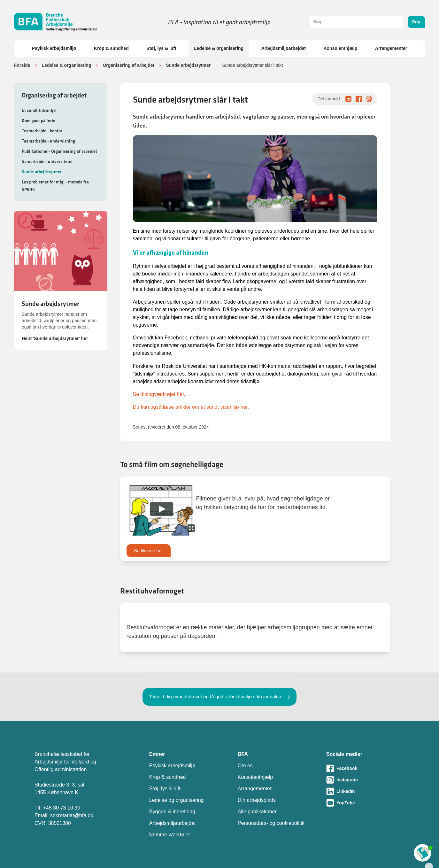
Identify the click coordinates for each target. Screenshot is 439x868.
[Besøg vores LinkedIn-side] (365, 791)
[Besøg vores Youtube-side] (365, 803)
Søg (416, 22)
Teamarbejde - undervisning (48, 141)
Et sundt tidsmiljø (39, 110)
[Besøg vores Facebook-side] (365, 768)
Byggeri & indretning (172, 812)
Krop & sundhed (111, 48)
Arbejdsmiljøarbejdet (284, 48)
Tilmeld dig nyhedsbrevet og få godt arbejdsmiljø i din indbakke (216, 697)
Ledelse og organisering (177, 800)
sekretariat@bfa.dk (72, 815)
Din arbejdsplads (257, 800)
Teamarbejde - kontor (42, 131)
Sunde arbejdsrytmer (188, 65)
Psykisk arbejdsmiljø (54, 48)
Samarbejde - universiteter (47, 161)
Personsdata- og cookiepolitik (271, 823)
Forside (22, 65)
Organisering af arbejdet (128, 65)
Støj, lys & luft (161, 48)
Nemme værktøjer (170, 835)
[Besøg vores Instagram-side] (365, 780)
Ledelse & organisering (219, 48)
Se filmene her (149, 551)
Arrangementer (391, 48)
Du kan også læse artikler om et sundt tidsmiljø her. (191, 407)
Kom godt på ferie (39, 120)
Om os (245, 766)
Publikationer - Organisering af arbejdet (59, 151)
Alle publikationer (257, 812)
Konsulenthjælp (340, 48)
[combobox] (356, 22)
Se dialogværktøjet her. (159, 394)
